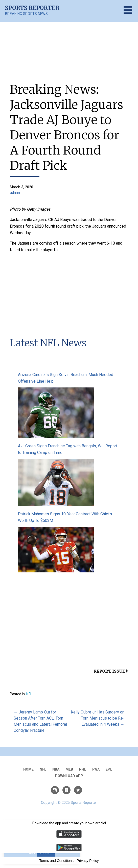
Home (28, 769)
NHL (83, 769)
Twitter (78, 790)
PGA (96, 769)
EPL (109, 769)
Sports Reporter (32, 8)
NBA (56, 769)
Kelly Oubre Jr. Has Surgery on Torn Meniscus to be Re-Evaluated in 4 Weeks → (98, 718)
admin (15, 193)
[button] (131, 13)
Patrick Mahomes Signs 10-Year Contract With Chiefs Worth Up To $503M (65, 517)
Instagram (55, 790)
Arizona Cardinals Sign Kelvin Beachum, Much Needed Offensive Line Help (66, 378)
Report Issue (109, 671)
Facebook (66, 790)
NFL (29, 694)
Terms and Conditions (56, 861)
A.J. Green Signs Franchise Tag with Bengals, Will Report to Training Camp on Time (68, 449)
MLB (69, 769)
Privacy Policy (88, 861)
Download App (69, 776)
